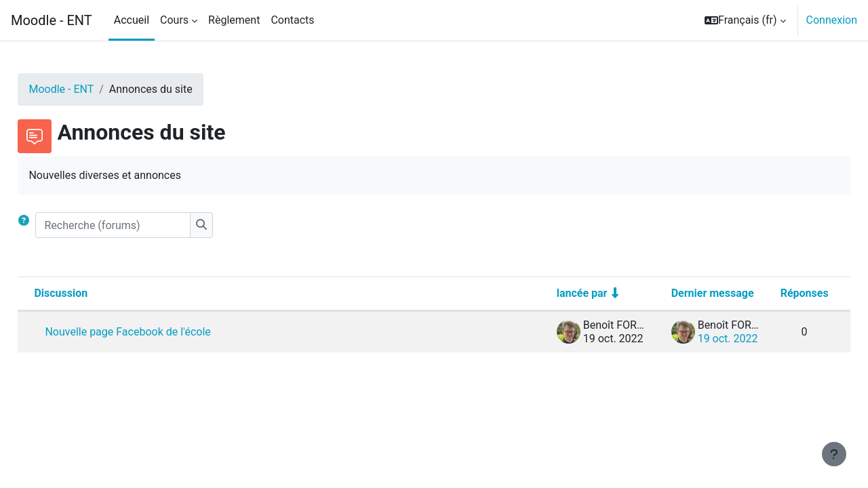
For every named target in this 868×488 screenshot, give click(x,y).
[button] (745, 20)
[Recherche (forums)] (143, 225)
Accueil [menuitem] (132, 20)
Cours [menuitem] (174, 20)
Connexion (832, 20)
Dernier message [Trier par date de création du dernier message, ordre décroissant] (682, 293)
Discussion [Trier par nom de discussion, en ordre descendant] (91, 293)
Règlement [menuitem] (234, 20)
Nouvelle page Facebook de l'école (158, 332)
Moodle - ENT (52, 20)
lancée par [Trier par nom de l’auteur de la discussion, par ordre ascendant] (552, 293)
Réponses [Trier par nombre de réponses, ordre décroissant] (774, 293)
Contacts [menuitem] (292, 20)
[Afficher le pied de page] (834, 454)
